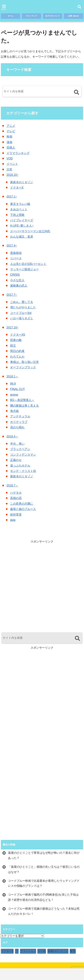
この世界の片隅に (22, 504)
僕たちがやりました (23, 307)
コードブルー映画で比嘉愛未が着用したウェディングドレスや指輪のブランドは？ (44, 883)
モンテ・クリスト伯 (23, 471)
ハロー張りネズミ (22, 318)
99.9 (13, 384)
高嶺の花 (16, 498)
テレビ (11, 131)
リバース (16, 258)
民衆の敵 (16, 340)
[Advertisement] (42, 586)
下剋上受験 (17, 215)
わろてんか (17, 357)
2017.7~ (12, 295)
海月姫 (14, 411)
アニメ (11, 126)
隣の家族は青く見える (24, 406)
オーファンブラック (23, 367)
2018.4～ (12, 436)
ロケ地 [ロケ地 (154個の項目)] (42, 951)
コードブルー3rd (21, 313)
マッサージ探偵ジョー (24, 269)
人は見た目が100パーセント (28, 264)
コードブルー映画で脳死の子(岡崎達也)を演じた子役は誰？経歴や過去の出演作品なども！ (43, 897)
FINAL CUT (18, 389)
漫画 (9, 142)
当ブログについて (52, 16)
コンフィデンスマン (23, 455)
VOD (10, 158)
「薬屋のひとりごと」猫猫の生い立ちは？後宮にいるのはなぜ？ (44, 869)
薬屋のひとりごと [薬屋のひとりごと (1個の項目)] (58, 951)
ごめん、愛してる (22, 302)
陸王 (13, 346)
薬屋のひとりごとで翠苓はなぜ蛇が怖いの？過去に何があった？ (44, 855)
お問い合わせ (73, 16)
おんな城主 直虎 (22, 237)
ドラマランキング (18, 153)
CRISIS (15, 275)
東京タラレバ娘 (20, 204)
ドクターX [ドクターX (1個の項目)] (7, 951)
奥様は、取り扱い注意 (24, 362)
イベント (12, 164)
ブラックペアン (20, 449)
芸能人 (11, 148)
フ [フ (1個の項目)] (17, 951)
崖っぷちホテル (20, 466)
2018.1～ (12, 377)
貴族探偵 (16, 253)
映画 (9, 137)
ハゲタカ (16, 493)
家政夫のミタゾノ (22, 182)
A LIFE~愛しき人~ (22, 226)
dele (13, 520)
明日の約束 (17, 351)
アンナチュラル (20, 416)
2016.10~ (13, 175)
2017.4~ (12, 246)
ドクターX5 (18, 335)
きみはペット (19, 209)
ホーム (10, 16)
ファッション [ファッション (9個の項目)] (28, 951)
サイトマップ (31, 16)
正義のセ (16, 460)
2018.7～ (12, 486)
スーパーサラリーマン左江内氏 (30, 231)
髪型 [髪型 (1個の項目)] (73, 951)
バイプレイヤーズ (22, 220)
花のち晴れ (17, 427)
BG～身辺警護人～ (22, 400)
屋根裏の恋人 (19, 286)
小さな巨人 (17, 280)
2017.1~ (12, 197)
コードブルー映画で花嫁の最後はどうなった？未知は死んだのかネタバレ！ (44, 911)
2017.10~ (13, 327)
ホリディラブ (19, 422)
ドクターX (17, 188)
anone (14, 395)
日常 (9, 169)
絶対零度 (16, 515)
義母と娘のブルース (23, 509)
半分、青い (17, 444)
